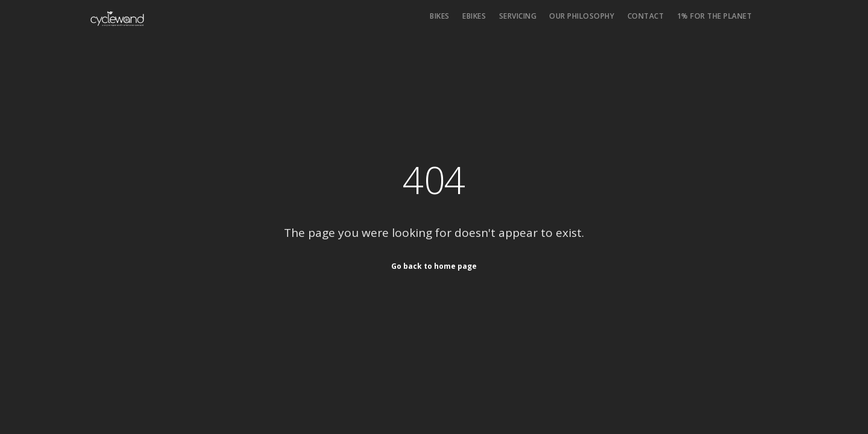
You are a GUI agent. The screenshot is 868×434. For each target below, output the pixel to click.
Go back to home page (434, 266)
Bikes (440, 16)
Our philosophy (582, 16)
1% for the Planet (715, 16)
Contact (646, 16)
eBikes (474, 16)
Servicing (518, 16)
